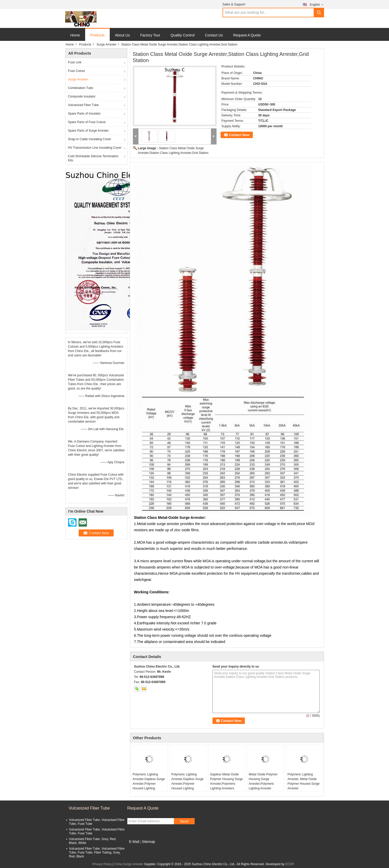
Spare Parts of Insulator (84, 114)
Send (184, 821)
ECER (290, 864)
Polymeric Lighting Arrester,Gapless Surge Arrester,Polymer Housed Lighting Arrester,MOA (149, 784)
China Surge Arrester (129, 864)
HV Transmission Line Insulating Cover (95, 148)
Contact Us (214, 35)
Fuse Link (75, 62)
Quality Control (183, 35)
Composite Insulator (82, 96)
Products (97, 35)
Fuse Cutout (76, 71)
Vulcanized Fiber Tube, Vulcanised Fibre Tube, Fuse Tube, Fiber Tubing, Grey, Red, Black (97, 852)
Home (75, 35)
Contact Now (239, 135)
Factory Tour (150, 35)
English (317, 5)
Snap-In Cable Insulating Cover (90, 139)
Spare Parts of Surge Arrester (88, 131)
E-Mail (134, 842)
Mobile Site (137, 848)
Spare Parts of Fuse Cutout (87, 122)
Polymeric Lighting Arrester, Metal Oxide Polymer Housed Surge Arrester (304, 781)
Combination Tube (81, 88)
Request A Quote (247, 35)
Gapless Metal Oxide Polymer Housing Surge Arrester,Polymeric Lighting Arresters (226, 781)
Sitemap (148, 842)
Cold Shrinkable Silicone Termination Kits (93, 158)
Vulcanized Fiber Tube (83, 105)
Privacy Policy (102, 864)
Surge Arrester (107, 44)
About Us (122, 35)
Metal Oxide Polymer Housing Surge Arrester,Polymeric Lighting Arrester (263, 781)
